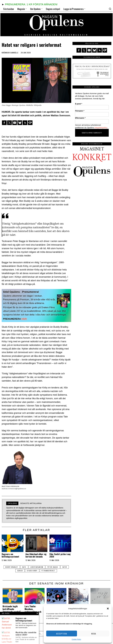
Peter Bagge (53, 567)
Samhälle (14, 53)
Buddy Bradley (11, 567)
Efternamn (80, 118)
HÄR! (24, 319)
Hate (24, 567)
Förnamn (80, 111)
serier (20, 571)
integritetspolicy (101, 128)
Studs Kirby (32, 571)
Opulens (12, 503)
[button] (108, 609)
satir (65, 567)
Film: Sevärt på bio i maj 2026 (60, 555)
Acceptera (62, 634)
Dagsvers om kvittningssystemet (10, 555)
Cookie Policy (76, 639)
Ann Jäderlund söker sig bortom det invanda (36, 555)
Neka (94, 634)
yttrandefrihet (48, 571)
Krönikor (6, 53)
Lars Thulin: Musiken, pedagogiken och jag (33, 610)
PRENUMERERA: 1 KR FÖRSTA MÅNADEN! (31, 4)
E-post (79, 104)
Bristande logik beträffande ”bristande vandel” (12, 609)
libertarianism (37, 567)
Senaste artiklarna (31, 503)
